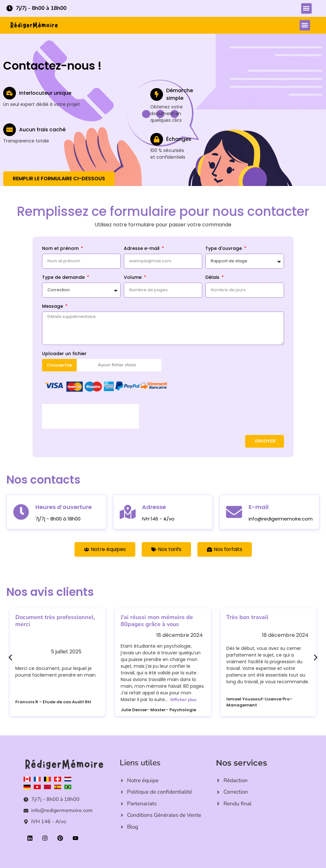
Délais (213, 278)
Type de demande (64, 278)
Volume (133, 278)
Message (53, 307)
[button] (306, 8)
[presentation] (90, 416)
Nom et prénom (61, 249)
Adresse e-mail (142, 249)
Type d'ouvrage (224, 249)
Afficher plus (183, 700)
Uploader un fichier (64, 354)
